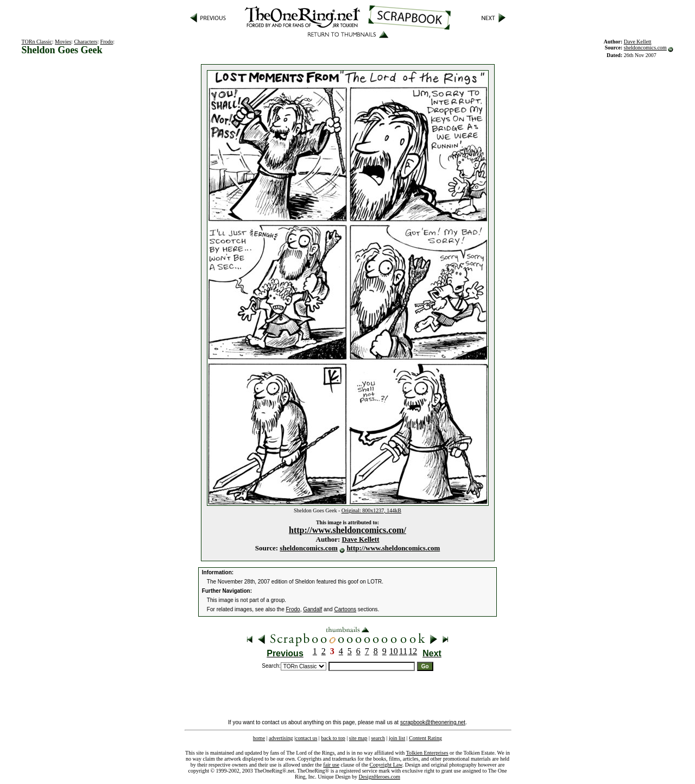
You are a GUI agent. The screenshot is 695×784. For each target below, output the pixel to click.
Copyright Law (386, 765)
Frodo (106, 42)
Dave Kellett (361, 539)
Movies (63, 42)
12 (413, 651)
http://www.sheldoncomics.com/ (347, 530)
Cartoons (345, 609)
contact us (306, 738)
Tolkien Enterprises (427, 753)
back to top (333, 738)
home (259, 738)
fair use (331, 765)
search (378, 738)
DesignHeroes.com (380, 777)
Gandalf (312, 609)
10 (394, 651)
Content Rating (425, 738)
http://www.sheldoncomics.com (393, 548)
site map (358, 738)
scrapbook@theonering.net (433, 722)
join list (397, 738)
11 (403, 651)
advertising (281, 738)
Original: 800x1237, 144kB (371, 510)
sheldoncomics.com (645, 48)
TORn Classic (37, 42)
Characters (86, 42)
